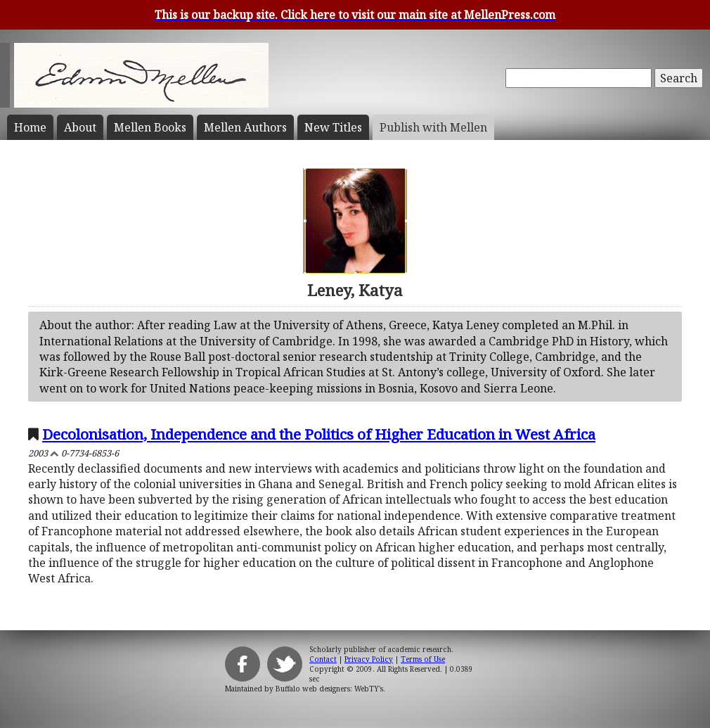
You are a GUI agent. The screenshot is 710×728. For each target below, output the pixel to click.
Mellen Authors (245, 127)
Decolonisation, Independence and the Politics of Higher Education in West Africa (319, 434)
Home (30, 127)
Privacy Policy (369, 659)
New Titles (333, 127)
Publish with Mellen (433, 127)
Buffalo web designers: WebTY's (329, 689)
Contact (323, 659)
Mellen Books (150, 127)
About (80, 127)
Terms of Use (423, 659)
